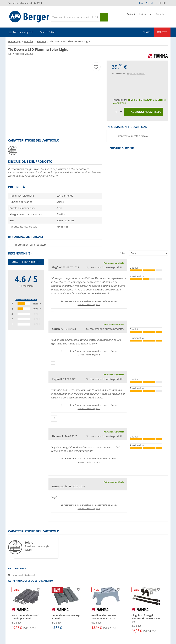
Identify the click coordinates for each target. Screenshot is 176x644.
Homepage (14, 41)
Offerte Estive (48, 32)
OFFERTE (162, 32)
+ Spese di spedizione (136, 73)
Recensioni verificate (26, 299)
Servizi (149, 3)
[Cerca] (75, 17)
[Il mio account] (145, 17)
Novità (147, 32)
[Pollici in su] (53, 313)
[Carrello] (160, 17)
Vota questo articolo (26, 262)
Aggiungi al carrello (144, 112)
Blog (141, 3)
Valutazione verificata (114, 263)
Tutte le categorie (23, 32)
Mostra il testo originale (89, 304)
